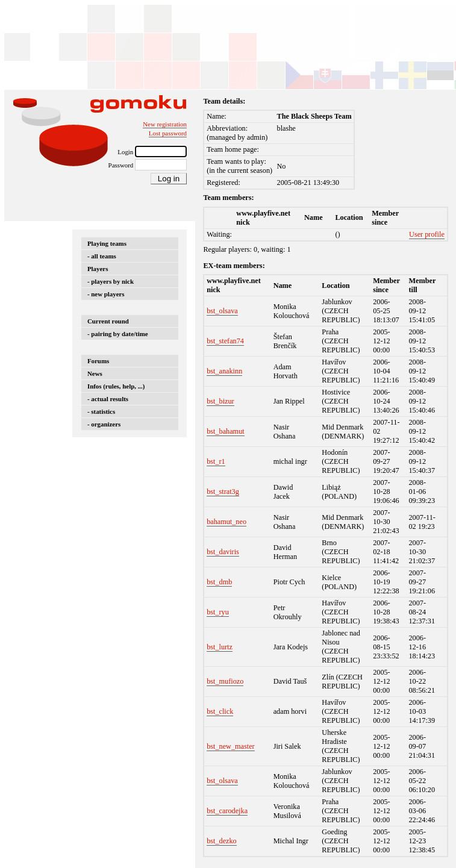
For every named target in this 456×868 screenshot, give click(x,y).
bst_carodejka (227, 811)
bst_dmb (219, 582)
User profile (427, 234)
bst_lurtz (220, 647)
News (95, 373)
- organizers (104, 424)
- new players (106, 294)
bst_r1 (216, 461)
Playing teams (107, 243)
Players (98, 269)
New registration (165, 124)
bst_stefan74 (225, 341)
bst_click (220, 711)
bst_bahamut (226, 431)
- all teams (102, 256)
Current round (108, 321)
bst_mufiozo (225, 681)
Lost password (168, 133)
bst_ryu (218, 612)
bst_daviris (223, 552)
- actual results (108, 399)
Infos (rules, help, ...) (116, 386)
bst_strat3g (223, 492)
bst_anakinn (224, 371)
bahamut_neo (226, 522)
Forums (98, 361)
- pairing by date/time (118, 334)
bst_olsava (222, 311)
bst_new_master (231, 746)
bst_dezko (222, 841)
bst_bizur (220, 401)
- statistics (101, 411)
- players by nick (111, 281)
